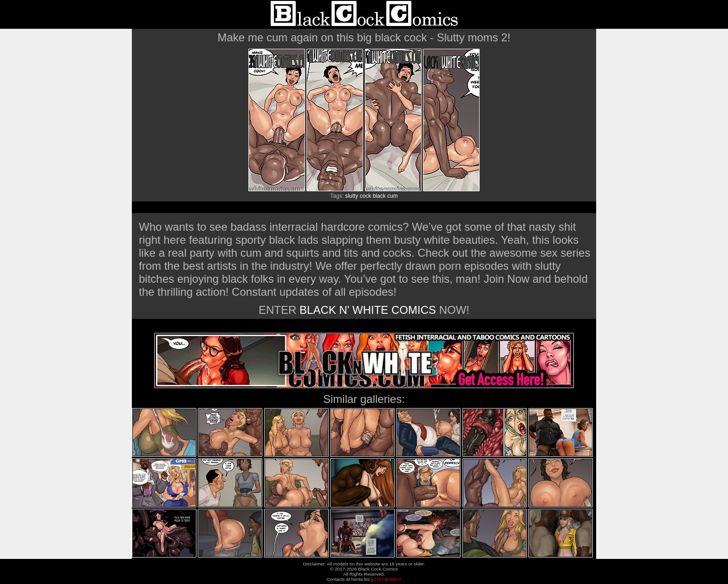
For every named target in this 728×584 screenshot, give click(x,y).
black (379, 196)
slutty (351, 196)
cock (366, 196)
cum (393, 196)
